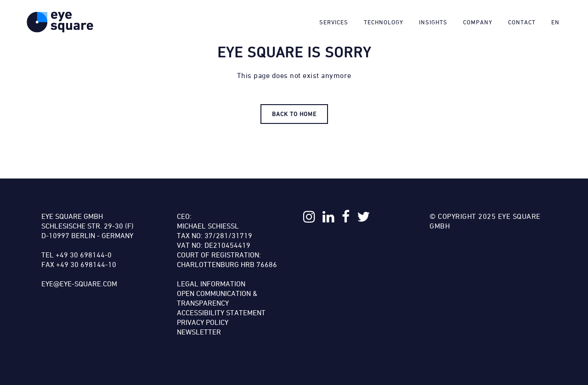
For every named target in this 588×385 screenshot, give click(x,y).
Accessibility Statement (221, 312)
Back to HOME (294, 114)
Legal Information (211, 284)
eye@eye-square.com (79, 284)
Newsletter (199, 332)
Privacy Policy (203, 322)
